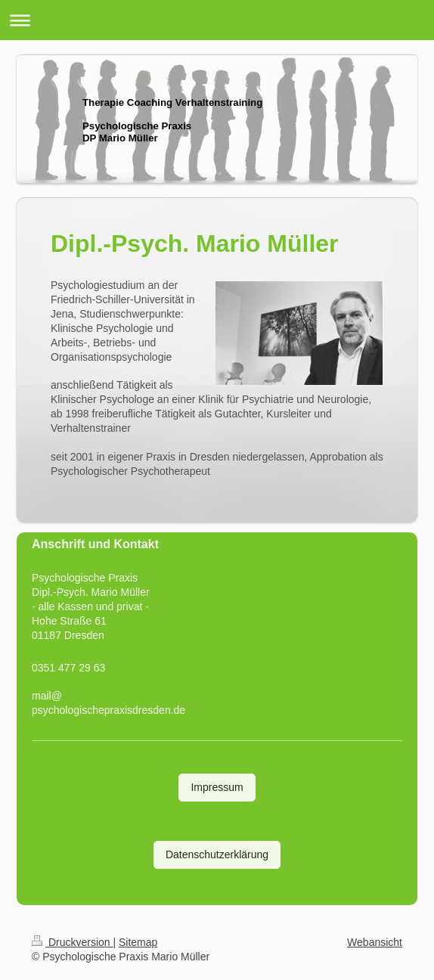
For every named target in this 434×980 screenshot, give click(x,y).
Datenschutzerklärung (217, 854)
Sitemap (138, 942)
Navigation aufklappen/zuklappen (217, 20)
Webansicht (375, 942)
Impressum (217, 787)
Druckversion (72, 942)
